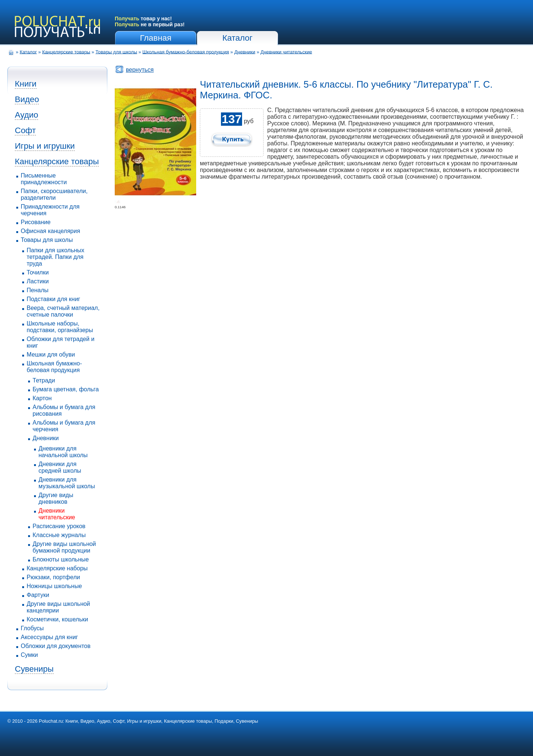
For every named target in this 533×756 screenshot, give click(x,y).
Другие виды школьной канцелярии (58, 607)
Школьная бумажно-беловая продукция (186, 52)
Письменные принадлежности (44, 179)
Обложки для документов (56, 646)
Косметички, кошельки (57, 619)
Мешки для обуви (51, 355)
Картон (42, 398)
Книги (26, 84)
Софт (25, 130)
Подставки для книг (53, 299)
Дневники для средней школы (60, 467)
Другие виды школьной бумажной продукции (64, 547)
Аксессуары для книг (49, 637)
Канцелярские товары (66, 52)
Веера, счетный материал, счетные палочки (63, 311)
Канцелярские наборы (57, 568)
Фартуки (38, 595)
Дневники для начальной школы (63, 452)
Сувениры (34, 669)
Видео (27, 99)
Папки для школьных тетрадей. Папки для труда (56, 257)
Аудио (26, 115)
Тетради (44, 380)
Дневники (245, 52)
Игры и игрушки (45, 146)
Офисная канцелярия (50, 231)
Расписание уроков (59, 526)
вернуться (140, 70)
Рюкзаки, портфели (53, 577)
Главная (156, 38)
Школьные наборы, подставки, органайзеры (60, 327)
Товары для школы (116, 52)
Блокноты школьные (61, 559)
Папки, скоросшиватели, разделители (54, 194)
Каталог (237, 38)
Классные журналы (59, 535)
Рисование (36, 222)
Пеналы (38, 290)
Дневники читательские (286, 52)
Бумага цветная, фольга (66, 389)
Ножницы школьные (54, 586)
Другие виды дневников (56, 498)
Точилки (38, 272)
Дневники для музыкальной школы (67, 483)
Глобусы (32, 628)
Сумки (29, 655)
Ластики (38, 281)
